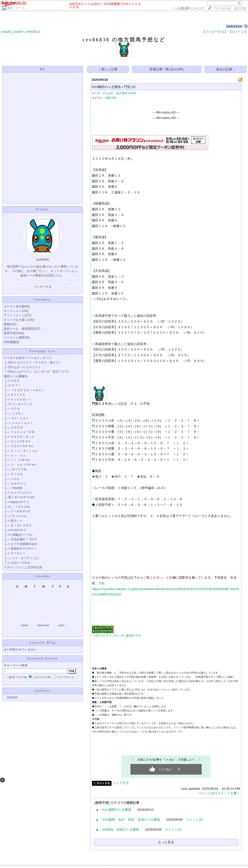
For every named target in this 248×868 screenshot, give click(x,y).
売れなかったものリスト (25, 367)
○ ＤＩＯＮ (15, 474)
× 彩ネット (15, 521)
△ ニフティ (16, 413)
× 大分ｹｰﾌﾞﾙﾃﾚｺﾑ (19, 563)
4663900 (235, 26)
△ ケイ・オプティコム (23, 558)
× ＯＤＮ (14, 381)
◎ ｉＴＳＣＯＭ (19, 507)
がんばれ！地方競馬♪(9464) (119, 93)
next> (62, 625)
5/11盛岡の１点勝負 (117, 810)
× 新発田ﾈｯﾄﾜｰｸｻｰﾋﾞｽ (22, 549)
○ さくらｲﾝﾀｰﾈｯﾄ (19, 441)
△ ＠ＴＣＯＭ (17, 469)
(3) (133, 87)
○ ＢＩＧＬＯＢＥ (20, 525)
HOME (6, 32)
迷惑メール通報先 (16, 376)
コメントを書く (229, 793)
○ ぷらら (14, 479)
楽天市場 (240, 8)
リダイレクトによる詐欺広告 (23, 567)
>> (189, 8)
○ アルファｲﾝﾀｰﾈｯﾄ (21, 446)
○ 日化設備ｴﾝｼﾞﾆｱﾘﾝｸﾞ (23, 539)
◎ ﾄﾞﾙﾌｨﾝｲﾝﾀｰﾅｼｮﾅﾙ (21, 497)
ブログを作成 (222, 8)
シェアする (121, 783)
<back (24, 625)
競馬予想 (10, 333)
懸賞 (7, 324)
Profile (43, 209)
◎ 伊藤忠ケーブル (20, 535)
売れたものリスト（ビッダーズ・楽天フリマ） (39, 372)
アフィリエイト (14, 315)
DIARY (19, 32)
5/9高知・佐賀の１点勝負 (121, 829)
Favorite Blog (42, 643)
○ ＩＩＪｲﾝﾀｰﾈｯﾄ (19, 460)
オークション (13, 311)
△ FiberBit (15, 488)
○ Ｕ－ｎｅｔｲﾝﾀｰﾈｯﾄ (22, 465)
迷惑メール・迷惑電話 (19, 329)
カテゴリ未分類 (14, 306)
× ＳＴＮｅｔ (17, 553)
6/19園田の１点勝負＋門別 (111, 87)
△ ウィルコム (17, 516)
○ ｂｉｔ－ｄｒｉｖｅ (23, 451)
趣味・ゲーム (16, 8)
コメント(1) (173, 829)
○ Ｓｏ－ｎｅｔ (18, 418)
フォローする (43, 287)
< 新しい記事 (108, 69)
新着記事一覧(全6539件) (167, 69)
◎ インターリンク (20, 404)
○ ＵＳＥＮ (15, 428)
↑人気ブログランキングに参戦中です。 (118, 636)
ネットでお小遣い (16, 320)
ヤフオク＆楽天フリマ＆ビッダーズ (27, 358)
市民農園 (10, 342)
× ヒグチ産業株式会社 (23, 544)
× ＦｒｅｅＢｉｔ (20, 400)
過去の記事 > (225, 69)
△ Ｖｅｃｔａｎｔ (20, 423)
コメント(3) (206, 793)
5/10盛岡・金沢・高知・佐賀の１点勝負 (131, 820)
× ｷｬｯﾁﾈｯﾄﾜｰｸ (17, 530)
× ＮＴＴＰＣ (17, 395)
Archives (42, 691)
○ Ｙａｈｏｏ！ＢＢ (21, 432)
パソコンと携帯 (14, 338)
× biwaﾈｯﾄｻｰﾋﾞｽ (18, 502)
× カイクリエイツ (20, 493)
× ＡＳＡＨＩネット (21, 437)
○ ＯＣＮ (14, 409)
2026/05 (12, 698)
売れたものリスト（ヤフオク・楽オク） (35, 362)
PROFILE (34, 32)
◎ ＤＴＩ (14, 385)
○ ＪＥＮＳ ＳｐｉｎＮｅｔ (26, 390)
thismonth (43, 625)
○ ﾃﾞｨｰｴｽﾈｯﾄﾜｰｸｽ (19, 511)
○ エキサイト (17, 484)
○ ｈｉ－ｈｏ (17, 456)
